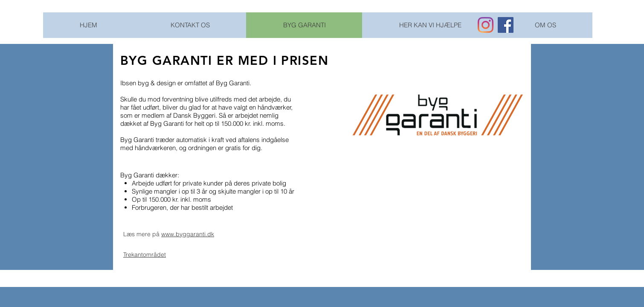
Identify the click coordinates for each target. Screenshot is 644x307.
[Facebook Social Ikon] (506, 25)
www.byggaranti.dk (188, 234)
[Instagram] (486, 25)
